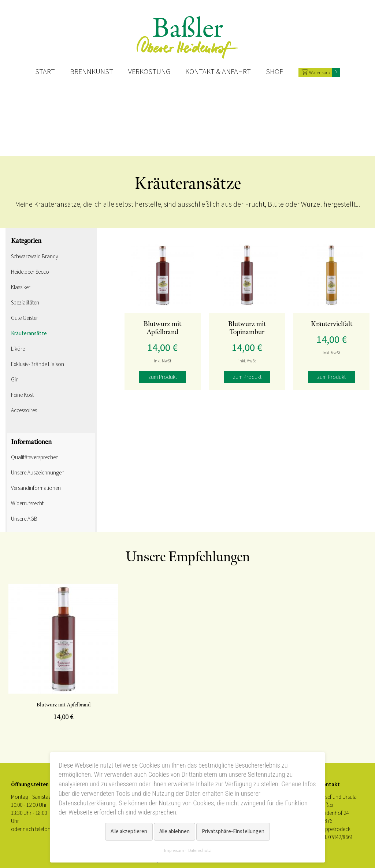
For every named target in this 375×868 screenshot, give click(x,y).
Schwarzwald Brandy (35, 256)
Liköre (18, 349)
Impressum (174, 850)
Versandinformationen (36, 488)
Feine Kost (22, 395)
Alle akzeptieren (129, 832)
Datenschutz (200, 850)
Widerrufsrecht (27, 503)
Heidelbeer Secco (30, 272)
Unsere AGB (24, 519)
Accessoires (24, 410)
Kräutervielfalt (332, 324)
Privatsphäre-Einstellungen (233, 832)
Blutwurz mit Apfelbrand (162, 328)
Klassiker (21, 287)
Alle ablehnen (174, 832)
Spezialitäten (25, 303)
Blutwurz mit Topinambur (247, 328)
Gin (15, 380)
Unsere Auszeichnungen (38, 473)
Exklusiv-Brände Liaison (38, 364)
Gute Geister (25, 318)
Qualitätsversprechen (35, 457)
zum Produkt (163, 377)
